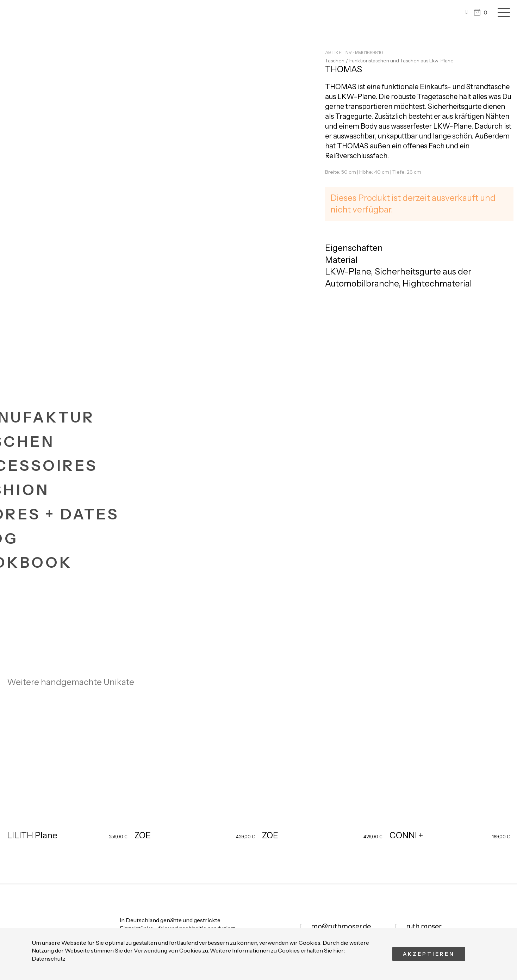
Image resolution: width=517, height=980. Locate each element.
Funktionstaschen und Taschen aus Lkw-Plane (401, 61)
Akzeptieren (429, 954)
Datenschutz (49, 959)
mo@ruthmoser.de (341, 926)
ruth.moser (424, 926)
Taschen (335, 61)
